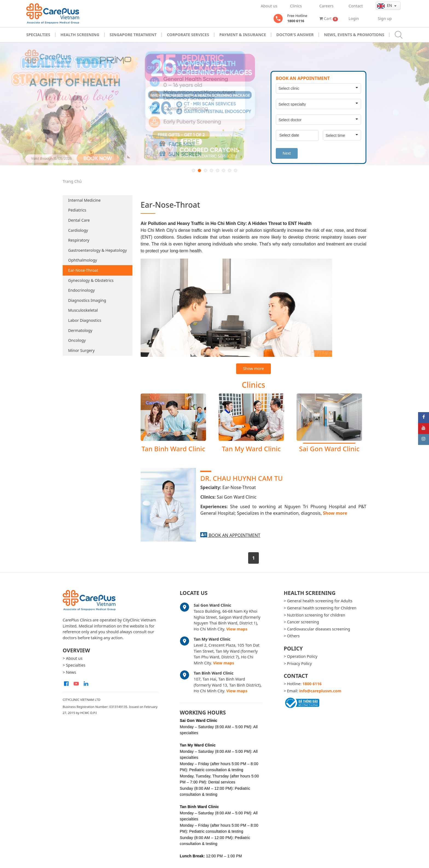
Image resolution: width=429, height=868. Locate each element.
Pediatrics (77, 210)
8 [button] (236, 170)
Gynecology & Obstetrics (91, 280)
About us (269, 6)
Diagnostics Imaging (87, 300)
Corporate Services (188, 35)
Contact (356, 6)
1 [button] (193, 170)
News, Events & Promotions (354, 35)
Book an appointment (234, 535)
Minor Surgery (81, 350)
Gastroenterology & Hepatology (98, 250)
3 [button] (205, 170)
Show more (253, 368)
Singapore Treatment (133, 35)
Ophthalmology (83, 260)
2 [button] (199, 170)
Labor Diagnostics (85, 320)
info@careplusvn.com (320, 691)
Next (287, 153)
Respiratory (79, 240)
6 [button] (224, 170)
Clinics (296, 6)
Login (354, 18)
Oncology (77, 340)
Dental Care (79, 220)
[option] (215, 104)
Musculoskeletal (83, 310)
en (385, 5)
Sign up (385, 18)
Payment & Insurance (243, 35)
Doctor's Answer (295, 35)
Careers (326, 6)
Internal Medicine (84, 200)
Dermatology (80, 330)
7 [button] (230, 170)
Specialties (38, 35)
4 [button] (211, 170)
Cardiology (78, 230)
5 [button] (218, 170)
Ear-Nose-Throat (83, 270)
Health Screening (80, 35)
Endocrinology (81, 290)
